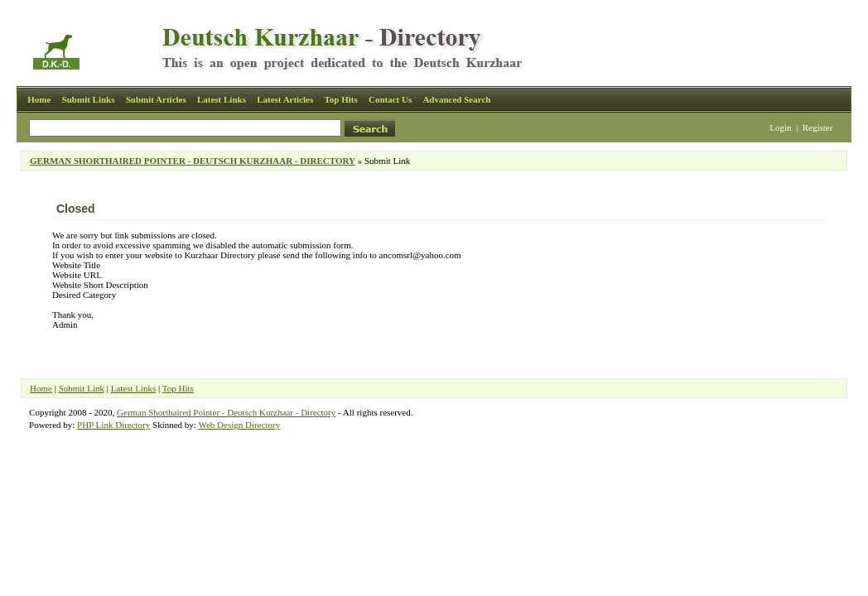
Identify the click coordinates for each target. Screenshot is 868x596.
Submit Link (82, 388)
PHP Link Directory (113, 425)
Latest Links (222, 99)
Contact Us (390, 99)
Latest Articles (285, 99)
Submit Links (89, 99)
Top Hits (340, 99)
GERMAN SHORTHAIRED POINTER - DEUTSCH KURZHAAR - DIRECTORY (193, 161)
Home (39, 99)
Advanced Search (456, 99)
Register (818, 127)
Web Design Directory (239, 425)
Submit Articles (156, 99)
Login (780, 127)
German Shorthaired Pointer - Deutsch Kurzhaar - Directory (226, 412)
